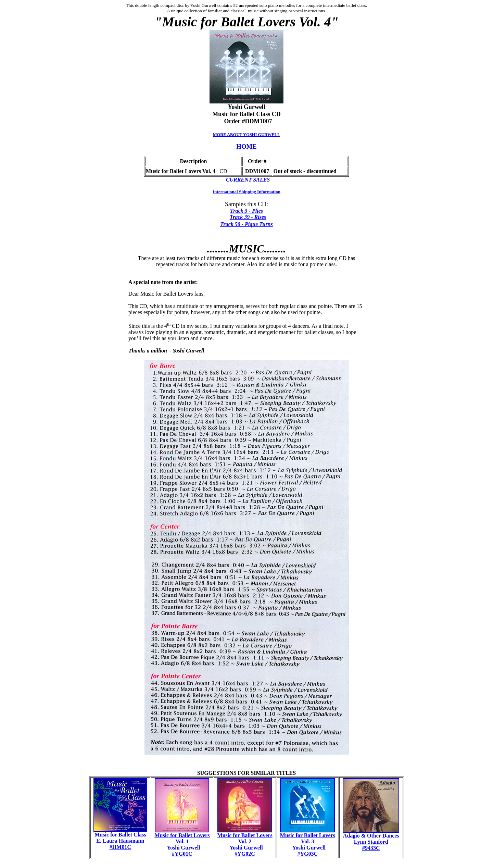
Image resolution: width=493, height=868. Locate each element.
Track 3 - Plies (246, 211)
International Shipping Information (246, 192)
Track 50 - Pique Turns (246, 224)
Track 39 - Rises (248, 217)
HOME (246, 146)
